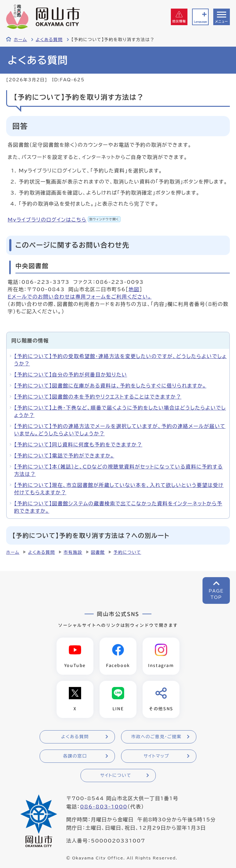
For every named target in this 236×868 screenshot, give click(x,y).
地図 (134, 289)
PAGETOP (216, 594)
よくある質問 (49, 40)
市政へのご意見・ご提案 (156, 737)
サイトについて (116, 775)
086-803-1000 (104, 807)
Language (200, 22)
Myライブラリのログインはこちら (64, 220)
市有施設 (73, 552)
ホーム (20, 40)
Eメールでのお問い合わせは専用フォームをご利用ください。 (80, 297)
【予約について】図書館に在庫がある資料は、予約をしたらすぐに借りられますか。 (110, 386)
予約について (127, 552)
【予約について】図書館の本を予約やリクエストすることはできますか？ (98, 397)
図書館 (98, 552)
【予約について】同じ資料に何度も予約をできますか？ (78, 445)
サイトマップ (156, 756)
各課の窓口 (75, 756)
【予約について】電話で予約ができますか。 (64, 456)
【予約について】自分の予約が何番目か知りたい (71, 375)
